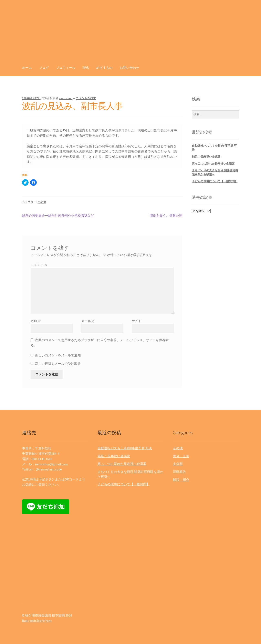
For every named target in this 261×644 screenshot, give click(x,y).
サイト (137, 321)
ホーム (27, 68)
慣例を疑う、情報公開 (166, 216)
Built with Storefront (37, 621)
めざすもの (104, 68)
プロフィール (66, 68)
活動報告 (179, 472)
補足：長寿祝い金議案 (206, 157)
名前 (36, 321)
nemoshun (66, 98)
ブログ (44, 68)
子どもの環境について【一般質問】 (215, 181)
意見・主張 (181, 456)
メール (88, 321)
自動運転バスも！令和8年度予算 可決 (125, 448)
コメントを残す (86, 98)
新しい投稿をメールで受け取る (58, 364)
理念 (86, 68)
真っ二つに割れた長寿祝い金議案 (213, 164)
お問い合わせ (129, 68)
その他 (42, 202)
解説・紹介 (181, 480)
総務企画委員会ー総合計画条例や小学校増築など (58, 216)
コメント (39, 265)
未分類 (178, 464)
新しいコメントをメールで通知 (58, 355)
